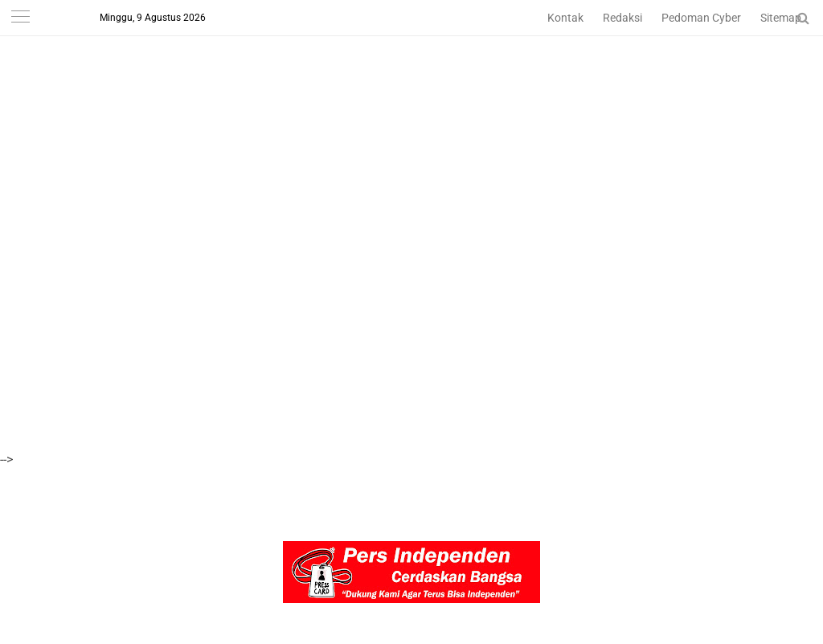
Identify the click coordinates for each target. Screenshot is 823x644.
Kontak (565, 18)
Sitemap (781, 18)
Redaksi (622, 18)
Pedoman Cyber (701, 18)
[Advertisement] (411, 113)
